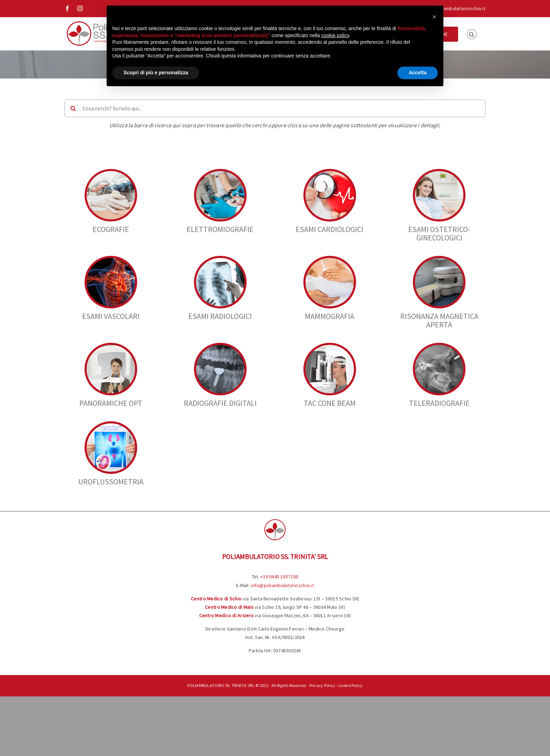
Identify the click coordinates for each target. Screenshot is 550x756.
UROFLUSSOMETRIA (111, 482)
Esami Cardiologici (330, 229)
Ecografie (111, 229)
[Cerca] (73, 108)
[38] (330, 259)
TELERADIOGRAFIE (439, 403)
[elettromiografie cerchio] (220, 172)
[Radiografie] (220, 346)
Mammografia (330, 316)
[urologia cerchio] (111, 424)
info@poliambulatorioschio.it (454, 8)
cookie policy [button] (335, 35)
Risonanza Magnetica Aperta (439, 320)
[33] (220, 259)
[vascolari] (111, 259)
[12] (439, 172)
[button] (472, 34)
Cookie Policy (350, 685)
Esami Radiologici (220, 316)
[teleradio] (439, 346)
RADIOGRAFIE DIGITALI (220, 403)
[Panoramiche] (111, 346)
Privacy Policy (322, 685)
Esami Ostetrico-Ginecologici (439, 233)
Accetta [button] (418, 73)
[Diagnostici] (439, 259)
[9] (111, 172)
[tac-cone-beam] (330, 346)
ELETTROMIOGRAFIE (220, 229)
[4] (330, 172)
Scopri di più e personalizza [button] (156, 73)
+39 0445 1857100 (279, 577)
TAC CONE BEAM (330, 403)
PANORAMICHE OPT (111, 403)
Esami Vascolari (111, 316)
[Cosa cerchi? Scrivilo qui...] (275, 108)
